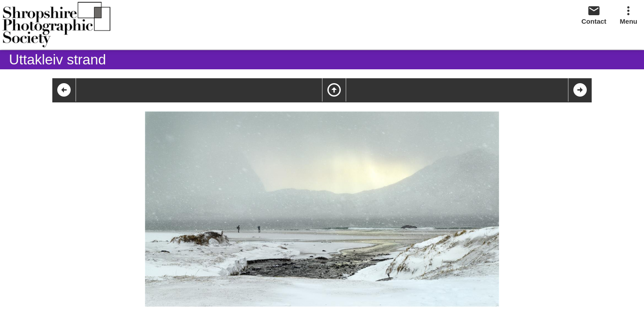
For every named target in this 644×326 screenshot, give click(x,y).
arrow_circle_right (580, 90)
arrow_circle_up (334, 90)
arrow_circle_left (64, 90)
